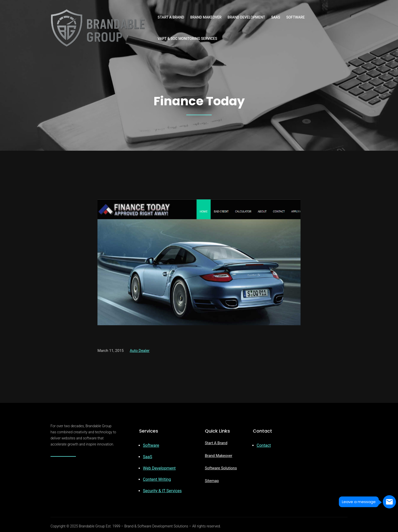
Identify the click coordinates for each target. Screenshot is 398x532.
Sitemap (212, 481)
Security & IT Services (162, 491)
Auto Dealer (140, 351)
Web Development (159, 468)
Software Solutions (221, 468)
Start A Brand (216, 443)
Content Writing (157, 479)
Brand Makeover (219, 456)
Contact (264, 445)
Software (151, 445)
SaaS (147, 457)
